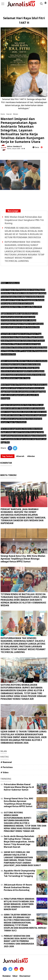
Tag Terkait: (8, 456)
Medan (16, 114)
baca (36, 147)
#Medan (31, 456)
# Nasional (6, 762)
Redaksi (7, 976)
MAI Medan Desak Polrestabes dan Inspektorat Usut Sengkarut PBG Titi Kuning (24, 220)
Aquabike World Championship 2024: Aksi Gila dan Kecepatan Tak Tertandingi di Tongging (20, 873)
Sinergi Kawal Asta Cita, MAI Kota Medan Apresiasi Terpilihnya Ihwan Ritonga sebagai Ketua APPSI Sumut (23, 559)
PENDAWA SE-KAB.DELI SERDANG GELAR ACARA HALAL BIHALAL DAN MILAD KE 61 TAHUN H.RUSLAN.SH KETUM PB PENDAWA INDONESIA (24, 233)
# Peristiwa (7, 767)
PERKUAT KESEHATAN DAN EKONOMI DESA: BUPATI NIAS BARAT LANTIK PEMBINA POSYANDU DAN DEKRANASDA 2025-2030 (19, 941)
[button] (45, 2)
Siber (15, 976)
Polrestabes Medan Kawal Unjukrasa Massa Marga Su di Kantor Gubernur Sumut (19, 787)
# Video (5, 772)
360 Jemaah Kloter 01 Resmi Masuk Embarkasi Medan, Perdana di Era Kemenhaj (18, 887)
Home (3, 114)
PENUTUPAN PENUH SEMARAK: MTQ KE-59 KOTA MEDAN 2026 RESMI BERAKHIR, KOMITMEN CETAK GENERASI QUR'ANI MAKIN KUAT (19, 904)
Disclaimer (25, 976)
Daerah (9, 114)
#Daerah (20, 456)
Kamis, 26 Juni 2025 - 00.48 (16, 149)
